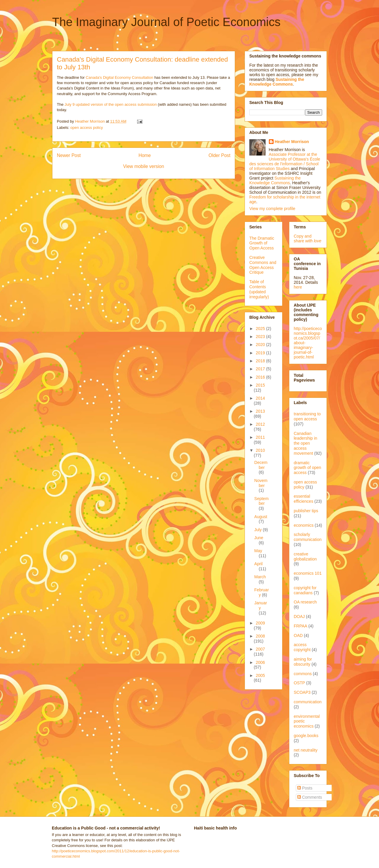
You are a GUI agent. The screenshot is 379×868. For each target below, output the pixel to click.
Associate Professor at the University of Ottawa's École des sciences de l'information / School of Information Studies (285, 161)
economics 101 (308, 573)
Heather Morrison (292, 142)
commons (303, 674)
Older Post (219, 155)
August (261, 517)
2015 (260, 385)
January (261, 605)
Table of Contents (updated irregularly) (259, 289)
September (261, 501)
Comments (310, 797)
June (259, 538)
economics (304, 525)
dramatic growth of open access (307, 468)
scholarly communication (308, 537)
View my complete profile (272, 209)
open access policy (87, 128)
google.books (306, 736)
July (259, 530)
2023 (261, 337)
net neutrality (306, 750)
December (261, 465)
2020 (261, 345)
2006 (260, 662)
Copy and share (307, 238)
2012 (260, 424)
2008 (260, 636)
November (261, 483)
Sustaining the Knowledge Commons (275, 180)
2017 (261, 369)
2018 (261, 361)
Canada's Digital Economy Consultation (120, 77)
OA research (305, 602)
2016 (261, 377)
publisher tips (306, 511)
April (258, 564)
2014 (260, 398)
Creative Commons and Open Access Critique (263, 265)
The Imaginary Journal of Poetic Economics (166, 22)
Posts (305, 788)
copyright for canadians (305, 590)
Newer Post (69, 155)
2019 (261, 353)
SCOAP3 (302, 692)
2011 (260, 437)
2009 (260, 623)
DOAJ (299, 616)
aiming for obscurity (303, 662)
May (258, 551)
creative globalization (305, 556)
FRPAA (301, 626)
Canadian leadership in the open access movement (305, 443)
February (262, 592)
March (260, 577)
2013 (260, 411)
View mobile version (144, 166)
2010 (260, 450)
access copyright (302, 647)
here (298, 287)
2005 (260, 675)
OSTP (299, 683)
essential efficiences (303, 499)
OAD (298, 635)
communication (308, 702)
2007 (260, 649)
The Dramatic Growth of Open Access (262, 243)
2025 (261, 329)
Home (145, 155)
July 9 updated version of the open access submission (111, 104)
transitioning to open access (307, 416)
